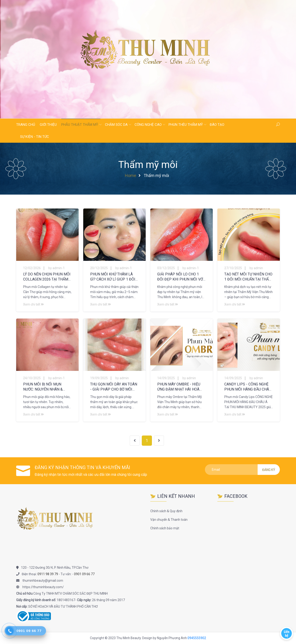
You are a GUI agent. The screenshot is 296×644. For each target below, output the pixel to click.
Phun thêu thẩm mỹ (186, 125)
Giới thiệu (48, 125)
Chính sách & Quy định (166, 511)
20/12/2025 (99, 268)
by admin (256, 268)
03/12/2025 (166, 268)
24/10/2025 (32, 378)
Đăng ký (269, 470)
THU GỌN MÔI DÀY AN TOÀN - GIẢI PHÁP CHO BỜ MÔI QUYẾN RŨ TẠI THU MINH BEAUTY (114, 387)
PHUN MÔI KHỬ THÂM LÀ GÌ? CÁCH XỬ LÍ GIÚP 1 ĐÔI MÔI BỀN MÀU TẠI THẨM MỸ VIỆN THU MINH (114, 277)
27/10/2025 (233, 268)
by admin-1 (57, 268)
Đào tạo (217, 125)
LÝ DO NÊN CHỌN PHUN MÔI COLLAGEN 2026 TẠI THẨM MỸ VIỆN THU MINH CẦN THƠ (47, 277)
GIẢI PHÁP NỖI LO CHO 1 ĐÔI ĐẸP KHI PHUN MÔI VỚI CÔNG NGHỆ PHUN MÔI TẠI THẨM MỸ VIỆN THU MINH (181, 277)
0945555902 (197, 638)
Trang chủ (26, 125)
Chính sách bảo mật (165, 528)
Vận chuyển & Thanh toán (169, 520)
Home (131, 175)
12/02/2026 (32, 268)
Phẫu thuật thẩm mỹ (80, 125)
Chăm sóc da (116, 125)
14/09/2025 (166, 378)
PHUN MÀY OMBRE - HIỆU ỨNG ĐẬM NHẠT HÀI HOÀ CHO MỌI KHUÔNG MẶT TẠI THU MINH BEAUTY (180, 387)
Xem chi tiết (33, 304)
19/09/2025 (99, 378)
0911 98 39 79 (48, 574)
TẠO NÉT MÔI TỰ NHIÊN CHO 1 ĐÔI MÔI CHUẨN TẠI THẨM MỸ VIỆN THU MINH (248, 277)
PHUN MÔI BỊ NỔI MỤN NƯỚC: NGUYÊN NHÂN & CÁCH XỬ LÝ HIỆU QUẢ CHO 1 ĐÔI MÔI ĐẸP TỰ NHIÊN (47, 387)
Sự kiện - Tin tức (35, 137)
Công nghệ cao (148, 125)
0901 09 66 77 (84, 574)
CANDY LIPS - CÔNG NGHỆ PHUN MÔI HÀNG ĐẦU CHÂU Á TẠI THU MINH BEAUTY (248, 387)
